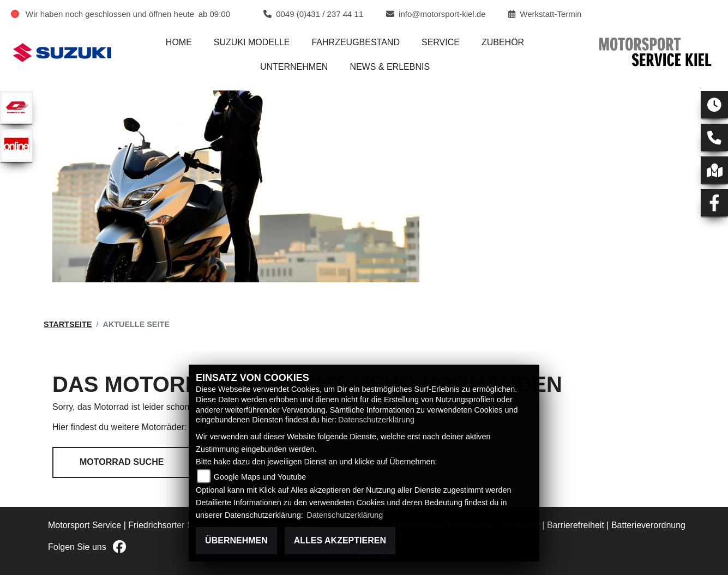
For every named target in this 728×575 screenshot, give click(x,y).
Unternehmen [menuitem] (294, 67)
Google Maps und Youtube (260, 477)
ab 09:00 (214, 14)
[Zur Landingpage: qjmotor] (16, 107)
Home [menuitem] (179, 42)
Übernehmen (236, 540)
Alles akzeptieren (340, 540)
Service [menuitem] (441, 42)
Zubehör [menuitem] (503, 42)
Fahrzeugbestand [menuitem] (356, 42)
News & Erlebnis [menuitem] (390, 67)
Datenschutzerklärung (376, 420)
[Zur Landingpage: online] (16, 146)
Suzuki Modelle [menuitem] (252, 42)
